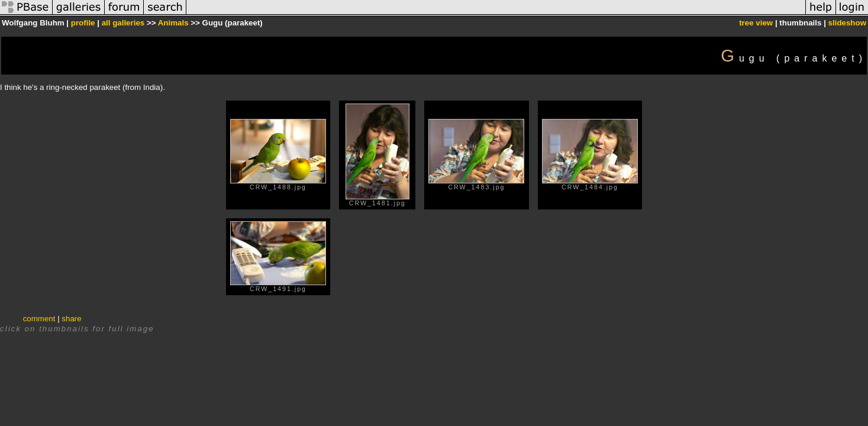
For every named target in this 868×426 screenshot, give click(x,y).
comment (39, 319)
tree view (756, 23)
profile (83, 23)
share (71, 319)
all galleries (123, 23)
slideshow (847, 23)
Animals (173, 23)
